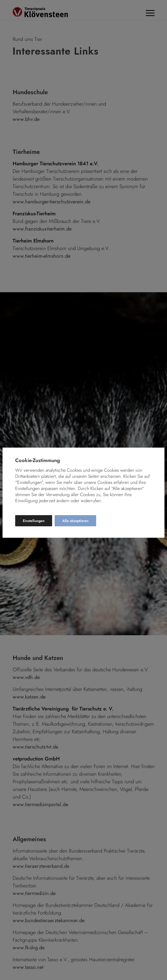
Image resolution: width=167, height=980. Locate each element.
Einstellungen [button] (34, 521)
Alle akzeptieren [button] (75, 521)
